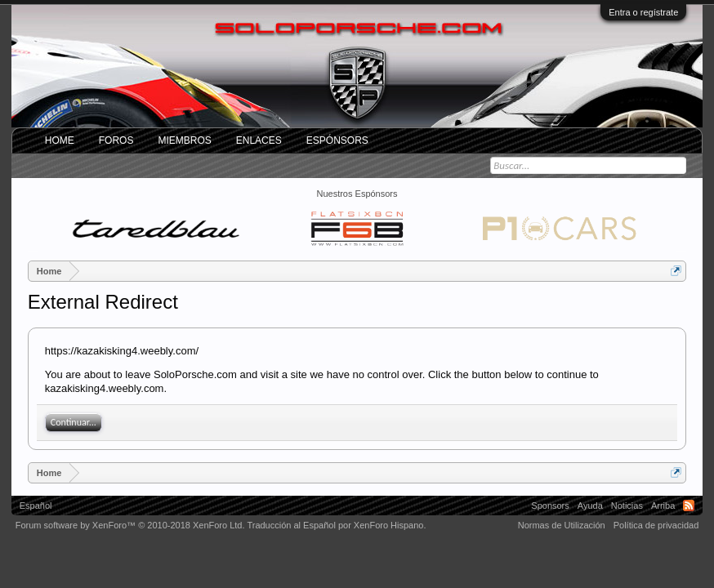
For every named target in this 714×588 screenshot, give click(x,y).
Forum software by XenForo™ (130, 525)
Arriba (663, 506)
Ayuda (590, 506)
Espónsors (337, 140)
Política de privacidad (656, 525)
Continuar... (74, 422)
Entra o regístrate (643, 12)
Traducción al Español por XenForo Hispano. (336, 525)
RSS (689, 506)
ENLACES (259, 140)
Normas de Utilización (562, 525)
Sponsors (550, 506)
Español (36, 506)
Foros (116, 140)
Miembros (184, 140)
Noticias (627, 506)
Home (60, 140)
